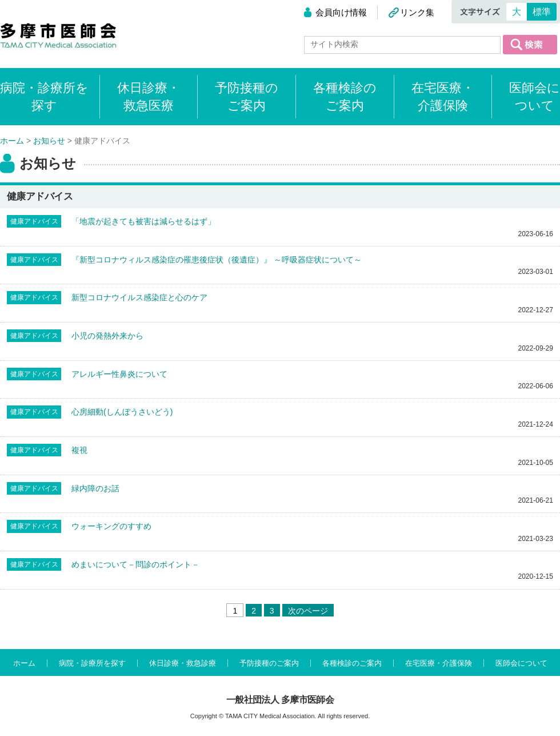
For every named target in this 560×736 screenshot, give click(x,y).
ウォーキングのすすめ (111, 526)
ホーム (24, 663)
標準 (542, 12)
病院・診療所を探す (92, 663)
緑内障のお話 (95, 488)
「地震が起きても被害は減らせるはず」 (143, 221)
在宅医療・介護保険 (443, 97)
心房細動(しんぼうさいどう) (122, 412)
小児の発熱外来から (107, 336)
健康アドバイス (34, 221)
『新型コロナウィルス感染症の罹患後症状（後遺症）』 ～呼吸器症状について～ (217, 260)
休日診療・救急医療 (149, 97)
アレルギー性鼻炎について (119, 374)
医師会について (535, 97)
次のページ (308, 611)
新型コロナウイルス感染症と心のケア (139, 297)
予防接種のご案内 (247, 97)
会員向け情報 (341, 12)
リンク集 (417, 12)
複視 (79, 450)
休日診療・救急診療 (183, 663)
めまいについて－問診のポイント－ (135, 564)
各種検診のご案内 (345, 97)
